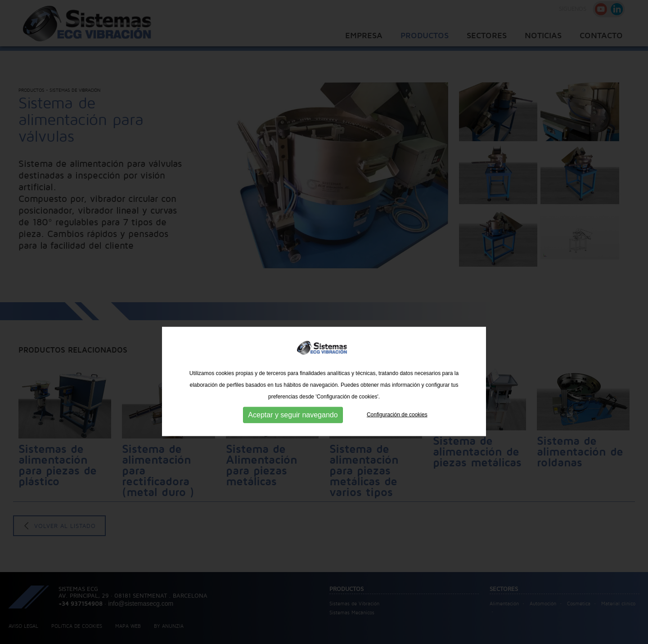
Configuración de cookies (397, 429)
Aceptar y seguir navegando (293, 430)
